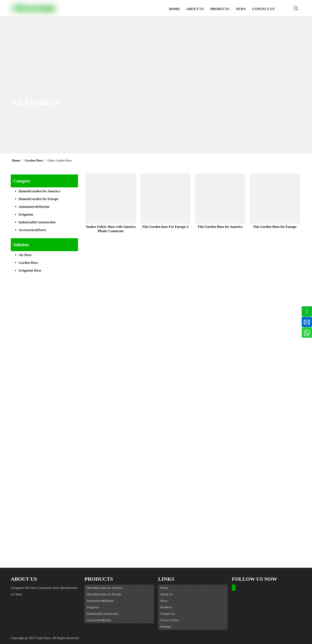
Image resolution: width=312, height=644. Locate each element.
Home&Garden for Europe (38, 199)
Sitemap (166, 627)
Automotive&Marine (34, 207)
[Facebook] (234, 588)
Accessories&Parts (32, 230)
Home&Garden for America (39, 191)
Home (164, 588)
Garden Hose (28, 263)
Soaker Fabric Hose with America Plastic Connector (111, 229)
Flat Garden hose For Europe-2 (166, 227)
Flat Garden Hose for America (220, 227)
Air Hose (25, 255)
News (164, 601)
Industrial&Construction (37, 222)
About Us (167, 594)
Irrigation (26, 214)
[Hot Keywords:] (296, 8)
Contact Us (168, 614)
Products (166, 607)
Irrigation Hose (30, 270)
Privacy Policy (170, 620)
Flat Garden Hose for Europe (275, 227)
